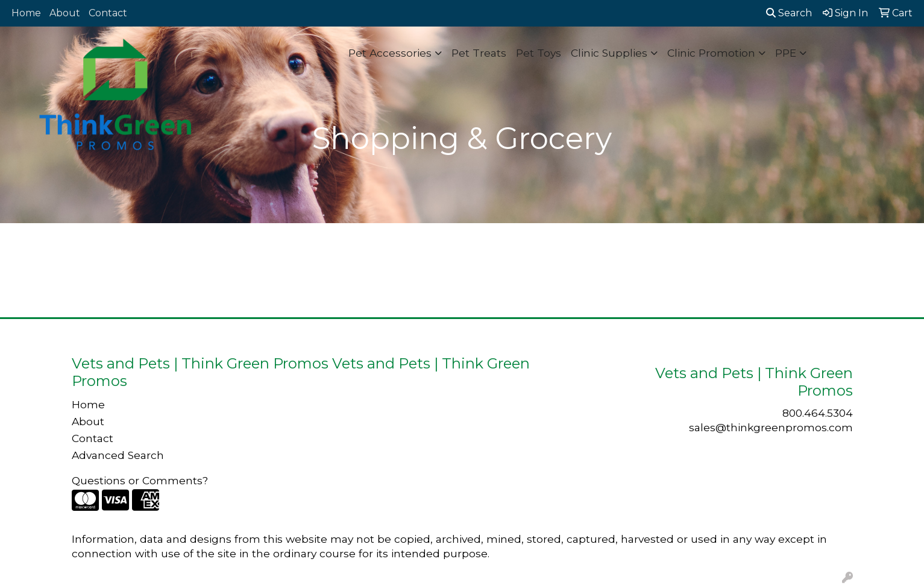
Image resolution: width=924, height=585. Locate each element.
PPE (786, 53)
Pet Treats (479, 53)
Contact (108, 13)
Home (26, 13)
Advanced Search (118, 455)
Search (789, 13)
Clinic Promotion (711, 53)
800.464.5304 (818, 413)
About (65, 13)
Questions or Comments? (140, 480)
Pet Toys (539, 53)
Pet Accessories (390, 53)
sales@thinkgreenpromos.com (771, 427)
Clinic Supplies (609, 53)
